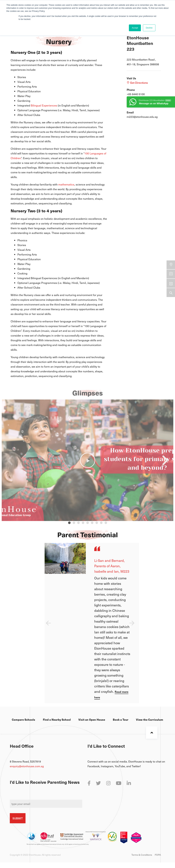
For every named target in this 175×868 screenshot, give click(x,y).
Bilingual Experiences (44, 105)
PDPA (158, 855)
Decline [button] (149, 28)
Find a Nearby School (57, 719)
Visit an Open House (92, 719)
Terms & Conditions (142, 855)
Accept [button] (135, 28)
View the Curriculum (150, 719)
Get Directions (137, 83)
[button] (69, 523)
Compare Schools (23, 719)
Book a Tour (121, 719)
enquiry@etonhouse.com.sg (27, 766)
